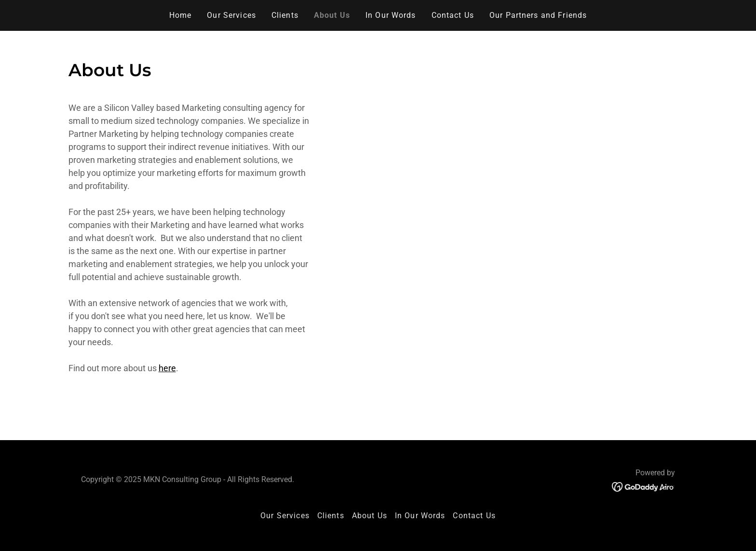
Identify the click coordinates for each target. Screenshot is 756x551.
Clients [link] (285, 15)
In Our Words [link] (391, 15)
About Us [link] (332, 15)
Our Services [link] (231, 15)
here (167, 368)
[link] (643, 486)
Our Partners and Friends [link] (538, 15)
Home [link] (181, 15)
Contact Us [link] (453, 15)
